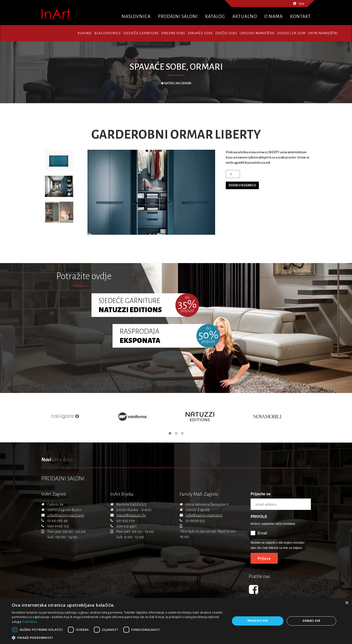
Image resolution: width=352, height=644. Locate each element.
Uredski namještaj (257, 33)
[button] (118, 638)
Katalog (215, 16)
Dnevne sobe (173, 33)
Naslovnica (136, 16)
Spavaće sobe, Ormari (176, 67)
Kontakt (300, 16)
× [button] (347, 603)
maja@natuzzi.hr (131, 515)
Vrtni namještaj (323, 33)
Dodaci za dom (291, 33)
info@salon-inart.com (66, 515)
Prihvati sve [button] (258, 621)
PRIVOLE (259, 517)
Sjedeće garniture (141, 33)
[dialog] (176, 621)
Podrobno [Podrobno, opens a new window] (30, 622)
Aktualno (245, 16)
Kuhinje (85, 33)
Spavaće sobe (200, 33)
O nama (274, 16)
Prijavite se (261, 494)
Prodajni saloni (178, 16)
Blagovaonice (108, 33)
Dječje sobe (226, 33)
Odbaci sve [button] (311, 621)
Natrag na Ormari (176, 83)
